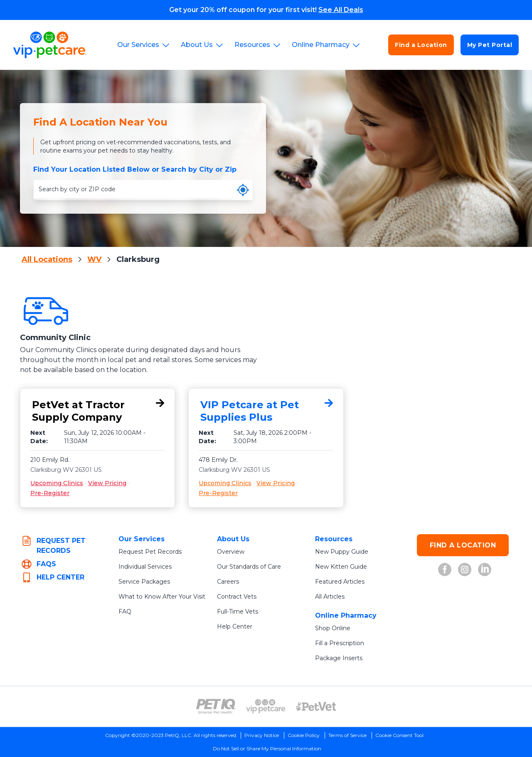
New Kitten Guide (341, 567)
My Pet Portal (490, 45)
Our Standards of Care (249, 567)
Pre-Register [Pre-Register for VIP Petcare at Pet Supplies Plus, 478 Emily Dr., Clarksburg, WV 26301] (218, 493)
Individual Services (145, 567)
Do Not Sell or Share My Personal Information (267, 748)
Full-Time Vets (238, 612)
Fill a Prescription (340, 643)
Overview (231, 552)
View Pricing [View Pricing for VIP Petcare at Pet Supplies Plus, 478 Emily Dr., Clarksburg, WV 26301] (276, 483)
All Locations (47, 259)
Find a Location (421, 45)
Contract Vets (237, 597)
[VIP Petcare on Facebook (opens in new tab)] (445, 570)
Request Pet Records (150, 552)
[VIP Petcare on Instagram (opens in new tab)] (465, 570)
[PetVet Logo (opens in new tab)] (316, 706)
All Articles (330, 597)
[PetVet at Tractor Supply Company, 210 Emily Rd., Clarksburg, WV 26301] (97, 411)
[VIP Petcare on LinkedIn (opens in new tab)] (485, 570)
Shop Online (333, 628)
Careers (228, 582)
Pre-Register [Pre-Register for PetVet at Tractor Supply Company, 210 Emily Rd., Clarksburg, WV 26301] (50, 493)
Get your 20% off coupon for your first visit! (266, 10)
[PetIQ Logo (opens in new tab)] (216, 706)
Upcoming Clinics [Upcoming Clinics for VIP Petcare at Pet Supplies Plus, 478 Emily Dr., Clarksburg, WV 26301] (225, 483)
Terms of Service (347, 735)
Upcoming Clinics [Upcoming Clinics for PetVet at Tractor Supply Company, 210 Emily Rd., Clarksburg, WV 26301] (57, 483)
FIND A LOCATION (463, 545)
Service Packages (144, 582)
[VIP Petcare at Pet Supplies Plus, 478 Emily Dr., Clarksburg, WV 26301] (266, 411)
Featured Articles (340, 582)
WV (94, 259)
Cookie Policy (304, 735)
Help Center (235, 626)
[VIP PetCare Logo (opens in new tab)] (266, 706)
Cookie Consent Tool (399, 735)
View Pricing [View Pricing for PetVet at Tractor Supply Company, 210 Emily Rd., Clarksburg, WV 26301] (107, 483)
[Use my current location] (243, 190)
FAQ (125, 612)
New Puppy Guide (342, 552)
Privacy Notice (262, 735)
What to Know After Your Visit (162, 597)
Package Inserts (339, 658)
